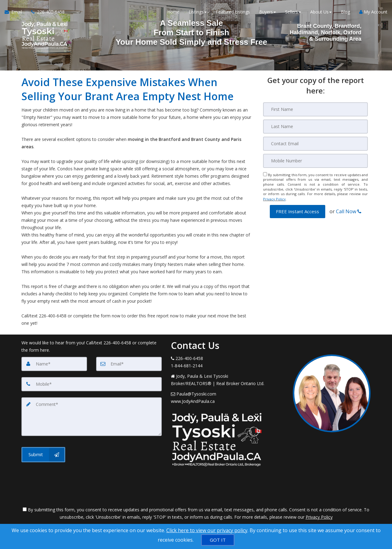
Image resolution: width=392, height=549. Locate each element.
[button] (298, 211)
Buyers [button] (268, 12)
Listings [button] (198, 12)
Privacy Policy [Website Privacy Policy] (274, 199)
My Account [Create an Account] (373, 12)
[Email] (315, 144)
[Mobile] (315, 161)
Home (173, 12)
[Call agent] (46, 12)
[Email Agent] (16, 12)
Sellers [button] (293, 12)
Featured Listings (233, 12)
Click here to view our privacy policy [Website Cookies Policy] (207, 530)
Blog (345, 12)
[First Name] (315, 109)
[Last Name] (315, 127)
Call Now (349, 211)
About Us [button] (321, 12)
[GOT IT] (218, 540)
